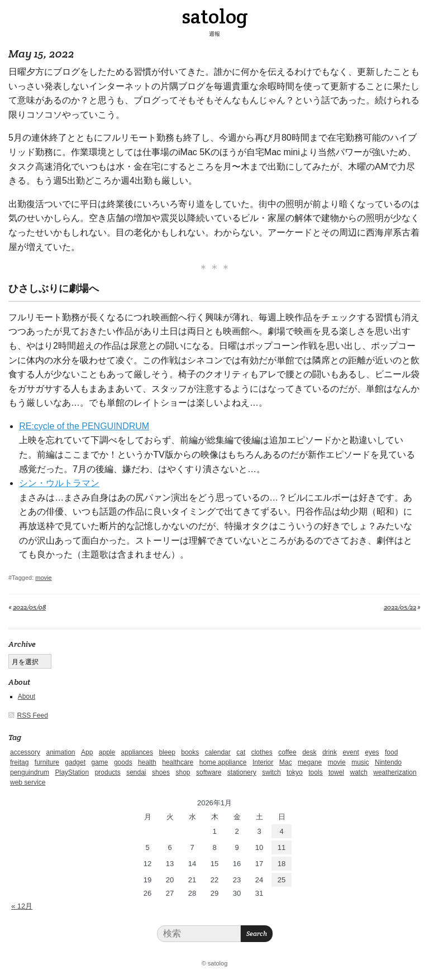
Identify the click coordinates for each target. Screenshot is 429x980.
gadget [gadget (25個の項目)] (75, 762)
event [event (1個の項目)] (351, 752)
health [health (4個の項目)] (147, 762)
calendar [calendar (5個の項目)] (218, 752)
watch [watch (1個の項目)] (358, 772)
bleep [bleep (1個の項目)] (167, 752)
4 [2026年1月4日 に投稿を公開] (281, 831)
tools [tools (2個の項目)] (315, 772)
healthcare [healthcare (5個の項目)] (178, 762)
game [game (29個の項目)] (99, 762)
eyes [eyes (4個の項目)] (372, 752)
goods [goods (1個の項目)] (123, 762)
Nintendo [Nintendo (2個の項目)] (388, 762)
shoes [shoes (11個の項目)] (161, 772)
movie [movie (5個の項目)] (337, 762)
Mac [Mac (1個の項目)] (286, 762)
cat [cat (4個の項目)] (241, 752)
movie (43, 578)
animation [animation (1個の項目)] (60, 752)
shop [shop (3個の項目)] (183, 772)
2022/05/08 (29, 607)
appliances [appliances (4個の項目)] (137, 752)
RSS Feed (33, 715)
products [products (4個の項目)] (108, 772)
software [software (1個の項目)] (209, 772)
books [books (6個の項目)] (190, 752)
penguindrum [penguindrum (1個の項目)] (30, 772)
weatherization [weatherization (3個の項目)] (395, 772)
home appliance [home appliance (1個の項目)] (223, 762)
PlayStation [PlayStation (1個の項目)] (72, 772)
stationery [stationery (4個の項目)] (242, 772)
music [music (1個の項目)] (360, 762)
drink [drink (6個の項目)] (330, 752)
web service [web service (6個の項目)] (28, 782)
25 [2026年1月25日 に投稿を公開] (282, 880)
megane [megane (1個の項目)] (310, 762)
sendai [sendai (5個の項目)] (136, 772)
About (27, 696)
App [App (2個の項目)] (87, 752)
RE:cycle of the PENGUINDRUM (84, 426)
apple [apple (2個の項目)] (107, 752)
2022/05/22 (400, 607)
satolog (215, 16)
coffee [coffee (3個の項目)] (287, 752)
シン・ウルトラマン (59, 483)
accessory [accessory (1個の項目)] (25, 752)
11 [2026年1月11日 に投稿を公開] (282, 847)
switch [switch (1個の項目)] (271, 772)
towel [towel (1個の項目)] (336, 772)
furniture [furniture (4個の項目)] (47, 762)
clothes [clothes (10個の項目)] (262, 752)
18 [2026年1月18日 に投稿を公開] (282, 864)
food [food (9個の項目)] (391, 752)
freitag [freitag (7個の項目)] (19, 762)
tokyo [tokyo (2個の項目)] (295, 772)
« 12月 (22, 906)
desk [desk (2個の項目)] (309, 752)
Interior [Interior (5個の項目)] (263, 762)
